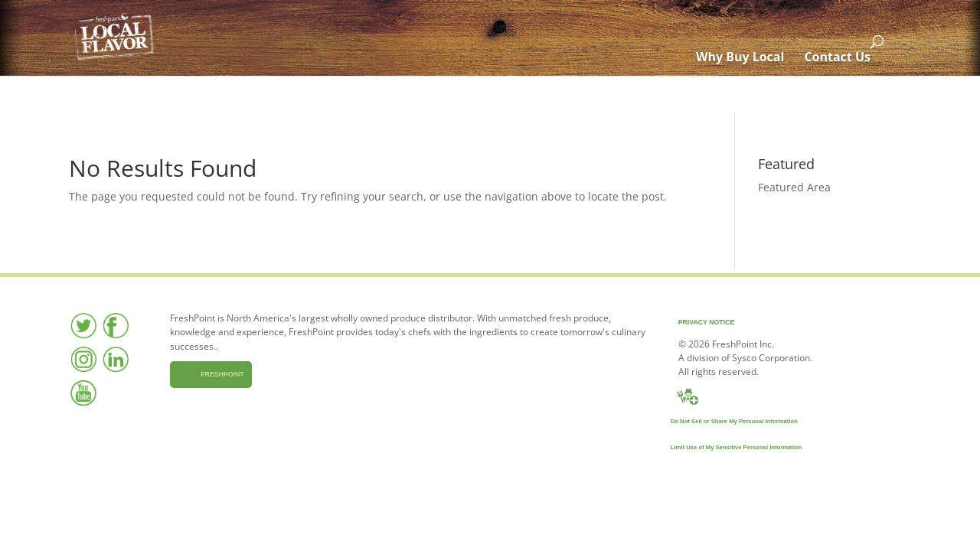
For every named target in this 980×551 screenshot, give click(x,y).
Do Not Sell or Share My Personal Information (717, 421)
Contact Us (847, 94)
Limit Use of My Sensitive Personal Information (720, 447)
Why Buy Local (750, 94)
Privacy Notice (690, 322)
